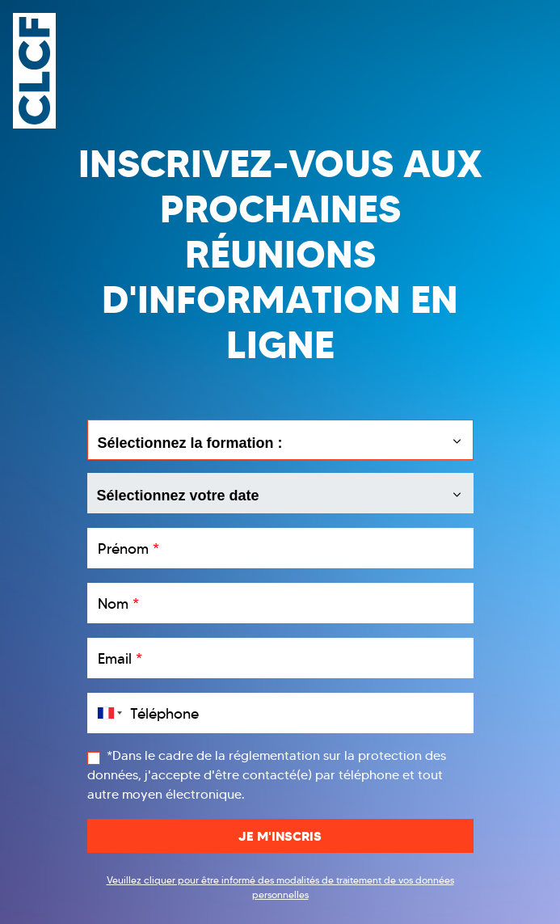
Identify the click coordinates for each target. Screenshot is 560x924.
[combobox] (107, 713)
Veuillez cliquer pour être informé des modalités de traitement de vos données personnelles (280, 887)
